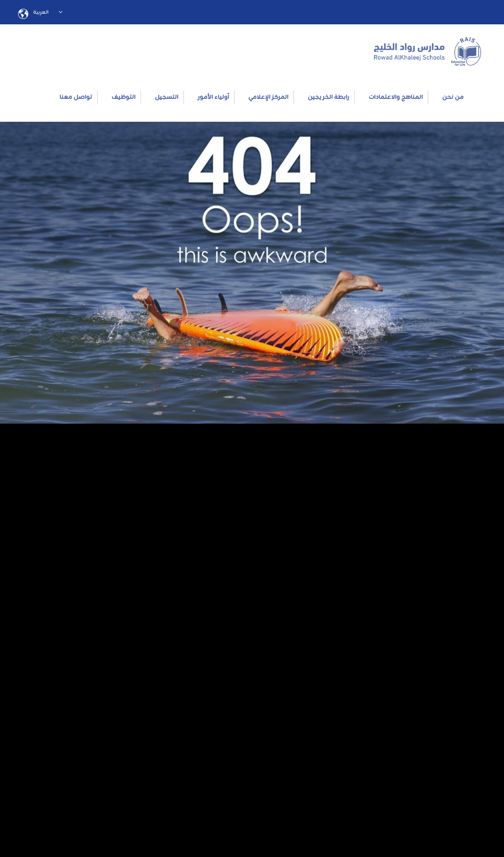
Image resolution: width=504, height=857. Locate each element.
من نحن (453, 97)
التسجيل (167, 97)
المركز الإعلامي (268, 97)
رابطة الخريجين (328, 97)
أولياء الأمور (213, 97)
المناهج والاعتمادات (396, 97)
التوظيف (123, 97)
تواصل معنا (76, 97)
